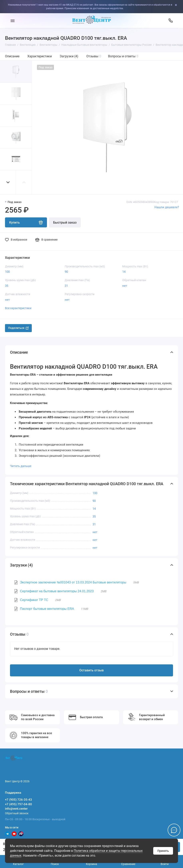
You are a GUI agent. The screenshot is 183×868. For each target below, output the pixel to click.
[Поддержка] (171, 21)
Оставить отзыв (91, 670)
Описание (12, 56)
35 (7, 286)
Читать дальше (21, 466)
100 (7, 272)
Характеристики (40, 56)
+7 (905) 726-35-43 (18, 800)
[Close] (179, 5)
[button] (8, 182)
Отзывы (94, 56)
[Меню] (12, 21)
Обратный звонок (17, 813)
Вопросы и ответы (123, 56)
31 (66, 286)
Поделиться (18, 328)
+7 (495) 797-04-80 (18, 804)
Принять (163, 851)
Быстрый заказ (65, 222)
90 (66, 272)
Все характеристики (18, 308)
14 (124, 272)
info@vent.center (16, 809)
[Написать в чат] (174, 830)
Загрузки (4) (69, 56)
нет (125, 286)
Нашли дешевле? (167, 207)
